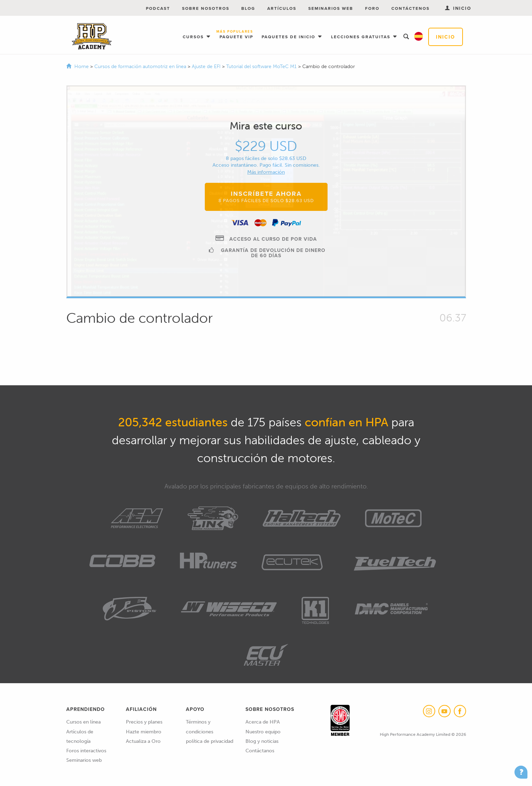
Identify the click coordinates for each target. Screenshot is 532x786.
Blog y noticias (262, 741)
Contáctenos (410, 8)
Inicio (446, 37)
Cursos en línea (83, 722)
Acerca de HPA (263, 722)
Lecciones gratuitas (362, 37)
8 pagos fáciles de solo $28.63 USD (266, 158)
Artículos (282, 8)
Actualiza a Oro (143, 741)
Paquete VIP (236, 35)
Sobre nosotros (206, 8)
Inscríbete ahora (266, 196)
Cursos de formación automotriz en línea (141, 66)
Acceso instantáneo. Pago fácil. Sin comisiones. (266, 165)
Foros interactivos (86, 751)
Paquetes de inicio (289, 37)
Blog (248, 8)
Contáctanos (260, 751)
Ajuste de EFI (207, 66)
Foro (372, 8)
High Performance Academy (92, 36)
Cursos (194, 37)
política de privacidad (210, 741)
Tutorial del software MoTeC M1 (262, 66)
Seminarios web (331, 8)
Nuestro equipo (263, 732)
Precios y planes (144, 722)
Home (82, 66)
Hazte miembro (144, 732)
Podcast (158, 8)
